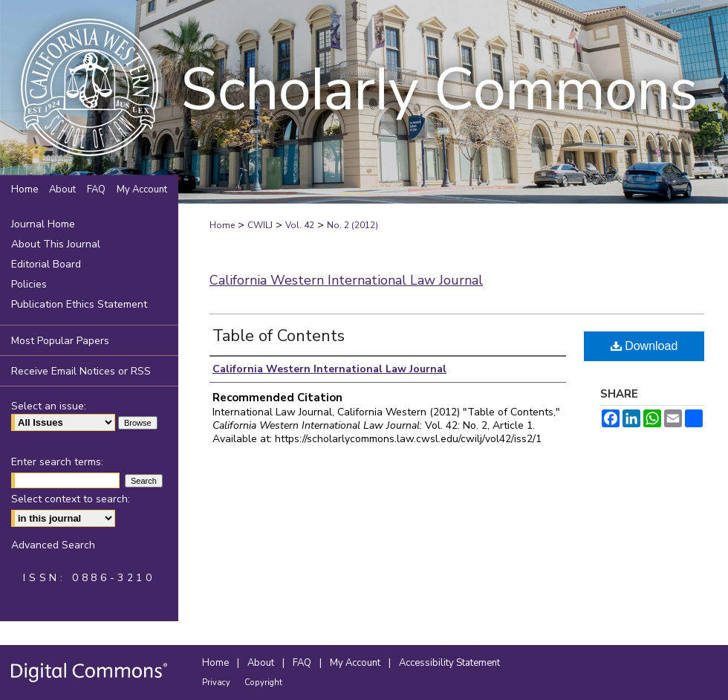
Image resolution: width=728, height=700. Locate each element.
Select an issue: (49, 406)
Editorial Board (46, 264)
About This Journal (56, 244)
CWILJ (260, 225)
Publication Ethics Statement (79, 304)
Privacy (217, 683)
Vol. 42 (300, 225)
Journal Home (43, 224)
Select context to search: (71, 499)
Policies (29, 284)
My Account (356, 663)
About (262, 663)
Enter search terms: (57, 462)
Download (644, 346)
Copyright (263, 683)
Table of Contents (279, 336)
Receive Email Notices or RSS (81, 371)
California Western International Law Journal (346, 280)
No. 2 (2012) (352, 225)
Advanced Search (53, 545)
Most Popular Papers (60, 341)
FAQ (303, 663)
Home (222, 225)
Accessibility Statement (449, 663)
